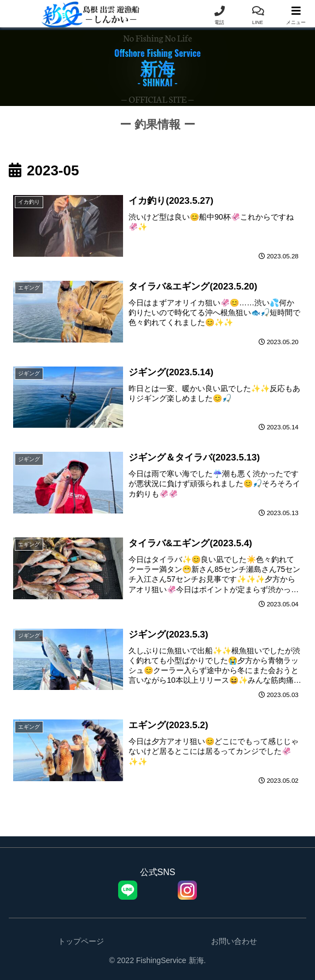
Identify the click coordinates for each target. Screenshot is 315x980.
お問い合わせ (234, 944)
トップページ (81, 944)
